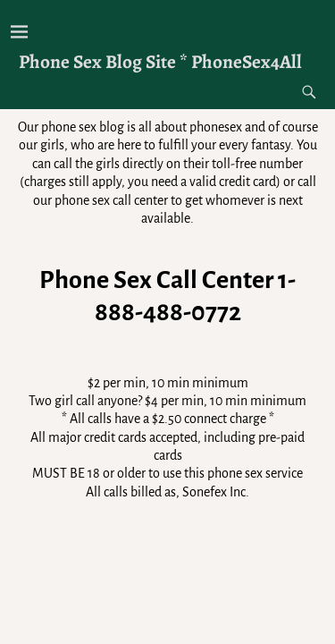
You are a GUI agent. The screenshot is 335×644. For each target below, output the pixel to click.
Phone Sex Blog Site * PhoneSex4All (160, 61)
